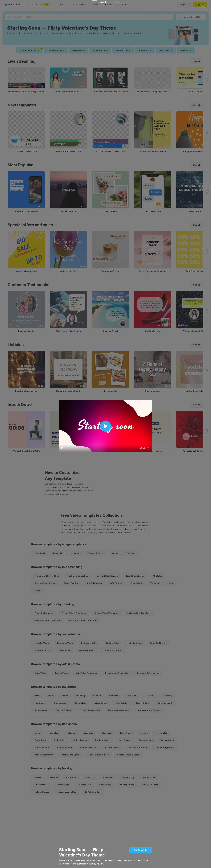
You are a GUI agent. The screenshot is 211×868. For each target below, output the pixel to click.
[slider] (106, 451)
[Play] (62, 448)
